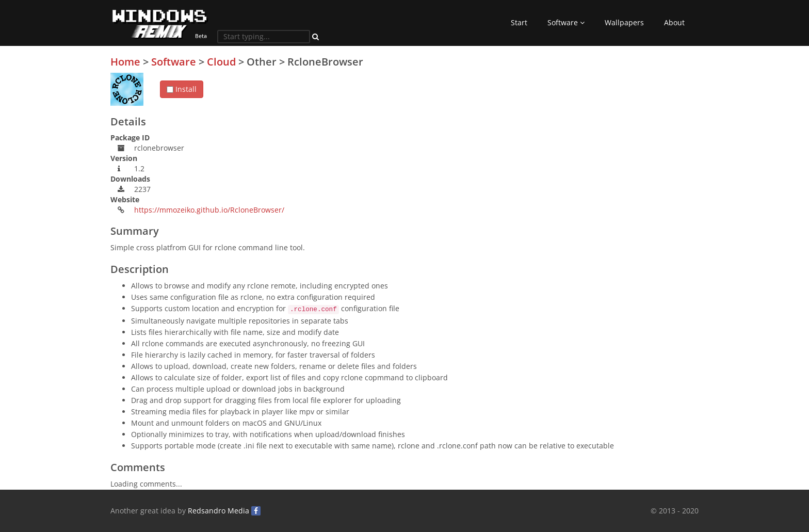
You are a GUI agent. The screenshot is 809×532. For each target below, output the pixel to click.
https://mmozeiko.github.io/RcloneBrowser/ (209, 210)
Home (125, 62)
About (674, 22)
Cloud (221, 62)
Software (566, 22)
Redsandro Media (219, 511)
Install (182, 89)
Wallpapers (624, 22)
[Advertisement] (621, 128)
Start (519, 22)
